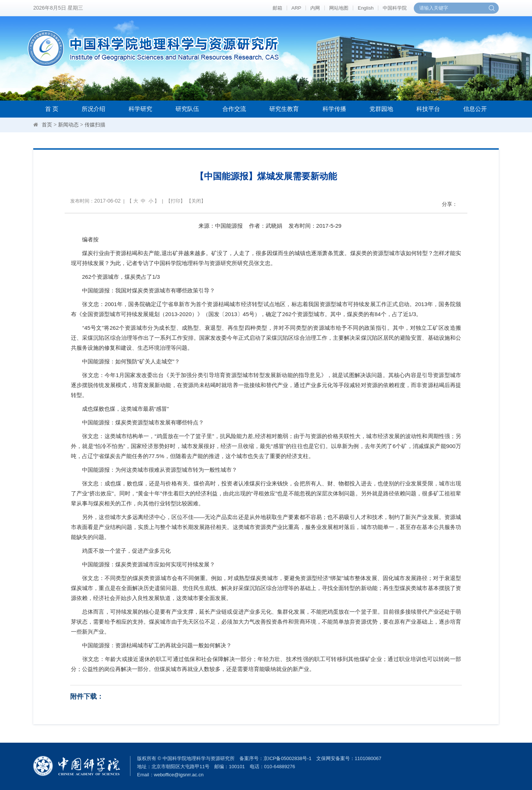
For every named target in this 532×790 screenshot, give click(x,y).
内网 (315, 8)
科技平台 (428, 109)
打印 (175, 201)
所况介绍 (93, 109)
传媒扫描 (95, 125)
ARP (296, 8)
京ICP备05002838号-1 (287, 758)
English (366, 8)
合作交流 (234, 109)
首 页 (52, 109)
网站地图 (339, 8)
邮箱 (277, 8)
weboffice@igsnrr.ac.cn (179, 775)
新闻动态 (68, 125)
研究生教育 (284, 109)
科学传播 (334, 109)
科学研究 (140, 109)
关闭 (196, 201)
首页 (47, 125)
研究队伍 (187, 109)
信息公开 (475, 109)
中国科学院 (395, 8)
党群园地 (381, 109)
